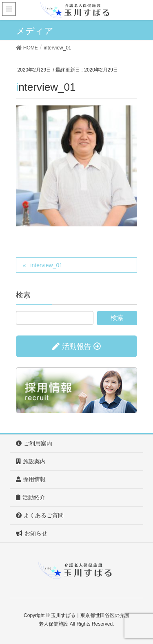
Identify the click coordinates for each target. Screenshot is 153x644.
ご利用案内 (34, 443)
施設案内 (31, 461)
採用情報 (31, 479)
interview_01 (46, 265)
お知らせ (32, 533)
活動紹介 (31, 497)
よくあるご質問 (40, 515)
